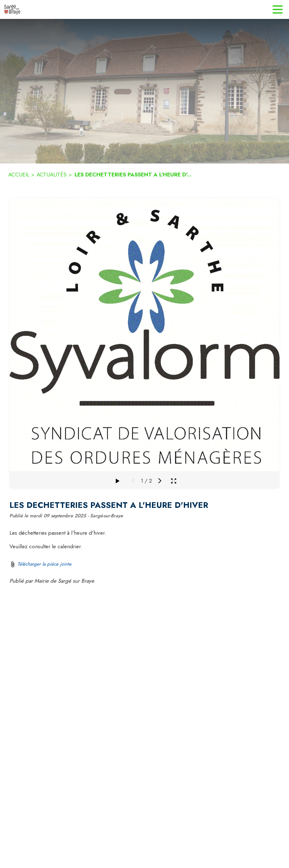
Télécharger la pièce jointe (44, 564)
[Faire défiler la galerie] (117, 481)
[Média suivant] (160, 481)
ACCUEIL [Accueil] (19, 175)
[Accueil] (12, 9)
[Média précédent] (133, 481)
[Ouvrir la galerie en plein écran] (174, 481)
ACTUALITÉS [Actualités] (52, 175)
